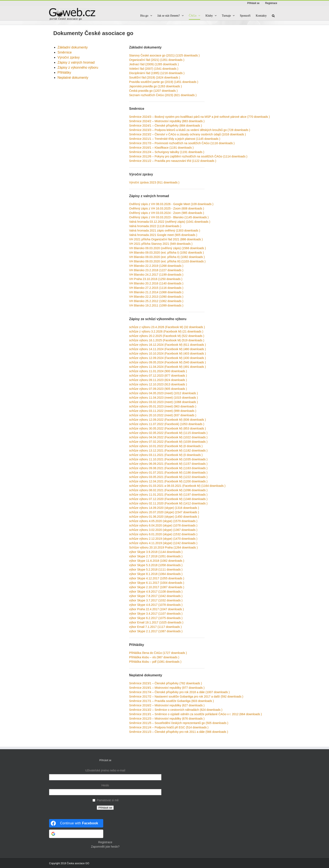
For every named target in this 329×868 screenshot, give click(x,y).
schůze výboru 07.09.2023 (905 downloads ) (158, 389)
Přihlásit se (105, 808)
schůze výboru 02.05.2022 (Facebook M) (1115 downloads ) (168, 433)
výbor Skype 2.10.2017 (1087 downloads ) (157, 587)
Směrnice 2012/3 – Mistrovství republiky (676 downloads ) (167, 719)
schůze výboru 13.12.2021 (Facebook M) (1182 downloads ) (168, 450)
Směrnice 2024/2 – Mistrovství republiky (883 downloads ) (167, 121)
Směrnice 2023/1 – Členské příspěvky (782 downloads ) (165, 683)
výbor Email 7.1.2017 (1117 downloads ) (155, 627)
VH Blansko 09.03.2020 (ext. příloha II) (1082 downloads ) (167, 257)
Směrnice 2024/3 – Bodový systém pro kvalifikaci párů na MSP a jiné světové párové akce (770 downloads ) (199, 117)
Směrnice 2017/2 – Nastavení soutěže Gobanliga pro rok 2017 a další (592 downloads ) (186, 696)
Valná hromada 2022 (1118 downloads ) (155, 226)
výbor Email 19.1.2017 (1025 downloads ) (156, 622)
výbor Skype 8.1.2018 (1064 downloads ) (156, 574)
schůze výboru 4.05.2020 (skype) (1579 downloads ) (163, 521)
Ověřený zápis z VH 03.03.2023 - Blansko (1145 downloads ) (169, 217)
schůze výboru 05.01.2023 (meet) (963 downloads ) (163, 406)
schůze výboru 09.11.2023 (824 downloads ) (158, 380)
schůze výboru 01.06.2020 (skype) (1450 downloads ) (164, 517)
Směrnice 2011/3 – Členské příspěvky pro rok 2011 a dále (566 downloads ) (179, 732)
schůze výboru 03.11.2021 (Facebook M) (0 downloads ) (166, 455)
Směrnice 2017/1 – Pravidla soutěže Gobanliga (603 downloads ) (171, 701)
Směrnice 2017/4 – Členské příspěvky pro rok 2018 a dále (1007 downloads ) (179, 692)
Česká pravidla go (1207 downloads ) (153, 91)
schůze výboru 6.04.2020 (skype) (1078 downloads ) (163, 525)
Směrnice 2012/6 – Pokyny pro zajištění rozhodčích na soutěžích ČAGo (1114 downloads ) (188, 156)
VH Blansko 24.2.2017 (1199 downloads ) (156, 275)
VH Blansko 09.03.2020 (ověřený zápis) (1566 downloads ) (167, 248)
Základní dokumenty (73, 47)
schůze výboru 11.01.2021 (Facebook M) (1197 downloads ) (168, 495)
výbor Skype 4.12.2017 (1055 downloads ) (157, 578)
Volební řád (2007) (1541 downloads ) (154, 69)
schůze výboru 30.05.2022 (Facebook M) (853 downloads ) (167, 428)
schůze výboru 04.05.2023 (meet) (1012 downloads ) (163, 393)
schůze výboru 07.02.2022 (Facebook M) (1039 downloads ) (168, 442)
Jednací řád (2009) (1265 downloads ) (154, 64)
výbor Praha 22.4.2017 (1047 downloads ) (156, 609)
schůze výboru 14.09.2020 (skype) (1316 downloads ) (164, 508)
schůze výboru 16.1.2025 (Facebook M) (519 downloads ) (167, 340)
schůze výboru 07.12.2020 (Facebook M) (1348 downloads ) (168, 499)
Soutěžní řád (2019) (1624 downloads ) (155, 77)
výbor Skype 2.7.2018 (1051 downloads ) (156, 556)
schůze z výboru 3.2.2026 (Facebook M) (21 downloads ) (166, 331)
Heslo (105, 785)
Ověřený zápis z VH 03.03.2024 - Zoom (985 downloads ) (166, 213)
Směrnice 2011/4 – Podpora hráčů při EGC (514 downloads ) (169, 727)
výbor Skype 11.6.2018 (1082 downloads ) (157, 561)
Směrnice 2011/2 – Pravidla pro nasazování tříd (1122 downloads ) (173, 161)
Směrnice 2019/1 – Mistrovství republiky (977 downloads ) (167, 688)
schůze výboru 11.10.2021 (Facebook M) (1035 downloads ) (168, 459)
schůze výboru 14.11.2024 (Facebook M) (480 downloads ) (167, 349)
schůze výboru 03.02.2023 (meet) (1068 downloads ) (163, 402)
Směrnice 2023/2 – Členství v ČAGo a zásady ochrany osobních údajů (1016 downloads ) (187, 134)
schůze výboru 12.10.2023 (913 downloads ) (158, 384)
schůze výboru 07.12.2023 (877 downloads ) (158, 376)
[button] (273, 16)
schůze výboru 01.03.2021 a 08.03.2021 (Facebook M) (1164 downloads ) (177, 486)
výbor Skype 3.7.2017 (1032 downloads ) (156, 600)
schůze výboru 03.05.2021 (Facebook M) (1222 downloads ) (168, 477)
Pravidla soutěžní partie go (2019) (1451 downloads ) (164, 82)
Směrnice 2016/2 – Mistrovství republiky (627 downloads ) (167, 705)
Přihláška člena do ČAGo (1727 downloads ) (158, 653)
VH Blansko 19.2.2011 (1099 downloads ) (156, 305)
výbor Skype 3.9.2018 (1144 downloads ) (156, 552)
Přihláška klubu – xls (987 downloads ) (154, 657)
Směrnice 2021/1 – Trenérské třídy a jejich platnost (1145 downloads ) (175, 139)
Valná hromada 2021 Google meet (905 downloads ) (163, 235)
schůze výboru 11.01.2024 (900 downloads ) (158, 371)
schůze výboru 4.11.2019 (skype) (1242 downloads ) (163, 543)
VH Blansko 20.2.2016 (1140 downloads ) (156, 283)
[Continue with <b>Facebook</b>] (76, 823)
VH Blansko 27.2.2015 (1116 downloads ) (156, 288)
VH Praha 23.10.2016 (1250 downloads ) (156, 279)
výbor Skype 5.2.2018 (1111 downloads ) (156, 570)
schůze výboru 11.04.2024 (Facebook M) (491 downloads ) (167, 367)
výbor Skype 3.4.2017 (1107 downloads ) (156, 614)
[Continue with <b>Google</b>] (76, 834)
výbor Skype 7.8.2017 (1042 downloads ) (156, 596)
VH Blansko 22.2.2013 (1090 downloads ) (156, 297)
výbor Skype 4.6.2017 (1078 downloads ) (156, 605)
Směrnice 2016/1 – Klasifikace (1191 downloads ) (161, 148)
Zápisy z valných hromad (76, 62)
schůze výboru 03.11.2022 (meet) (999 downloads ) (163, 411)
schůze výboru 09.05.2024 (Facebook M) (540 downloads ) (167, 362)
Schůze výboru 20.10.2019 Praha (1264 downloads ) (163, 547)
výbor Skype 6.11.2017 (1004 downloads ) (157, 583)
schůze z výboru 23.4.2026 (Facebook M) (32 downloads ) (167, 327)
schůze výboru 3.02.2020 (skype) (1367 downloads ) (163, 530)
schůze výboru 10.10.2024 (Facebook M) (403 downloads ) (167, 353)
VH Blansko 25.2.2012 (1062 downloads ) (156, 301)
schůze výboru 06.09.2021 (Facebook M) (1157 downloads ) (168, 464)
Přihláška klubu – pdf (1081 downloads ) (155, 662)
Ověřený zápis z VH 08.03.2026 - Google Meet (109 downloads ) (171, 204)
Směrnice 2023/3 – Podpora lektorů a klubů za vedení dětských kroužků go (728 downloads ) (190, 130)
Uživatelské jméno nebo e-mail (105, 770)
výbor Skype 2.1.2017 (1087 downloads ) (156, 631)
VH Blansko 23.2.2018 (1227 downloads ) (156, 270)
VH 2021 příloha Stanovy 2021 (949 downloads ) (161, 244)
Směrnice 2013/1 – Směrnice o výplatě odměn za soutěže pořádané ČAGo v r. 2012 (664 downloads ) (195, 714)
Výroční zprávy (69, 57)
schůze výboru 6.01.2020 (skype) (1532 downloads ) (163, 534)
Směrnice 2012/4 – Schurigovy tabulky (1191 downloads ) (167, 152)
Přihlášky (64, 73)
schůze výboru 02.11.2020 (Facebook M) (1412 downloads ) (168, 503)
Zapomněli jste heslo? (105, 847)
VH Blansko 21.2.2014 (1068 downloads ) (156, 292)
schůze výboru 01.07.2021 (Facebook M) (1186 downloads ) (168, 473)
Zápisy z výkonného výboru (78, 67)
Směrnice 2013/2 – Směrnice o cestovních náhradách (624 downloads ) (176, 710)
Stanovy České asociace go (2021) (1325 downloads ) (164, 55)
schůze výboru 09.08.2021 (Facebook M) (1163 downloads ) (168, 468)
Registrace (105, 842)
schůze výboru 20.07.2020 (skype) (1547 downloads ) (164, 512)
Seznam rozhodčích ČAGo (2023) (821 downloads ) (163, 95)
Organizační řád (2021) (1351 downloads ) (157, 60)
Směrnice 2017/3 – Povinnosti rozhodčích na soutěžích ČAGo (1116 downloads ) (182, 143)
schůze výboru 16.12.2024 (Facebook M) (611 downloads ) (167, 345)
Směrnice (65, 52)
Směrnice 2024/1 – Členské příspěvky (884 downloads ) (165, 126)
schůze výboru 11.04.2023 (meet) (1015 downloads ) (163, 398)
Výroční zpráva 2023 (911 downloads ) (154, 182)
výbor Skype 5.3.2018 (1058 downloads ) (156, 565)
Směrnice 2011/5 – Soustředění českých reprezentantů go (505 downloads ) (179, 723)
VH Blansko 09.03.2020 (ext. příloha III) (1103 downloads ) (167, 261)
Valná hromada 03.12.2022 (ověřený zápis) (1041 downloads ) (170, 222)
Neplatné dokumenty (73, 78)
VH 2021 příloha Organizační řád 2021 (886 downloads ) (166, 239)
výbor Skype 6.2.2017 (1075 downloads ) (156, 618)
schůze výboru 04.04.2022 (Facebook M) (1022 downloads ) (168, 437)
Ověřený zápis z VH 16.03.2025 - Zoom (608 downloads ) (166, 208)
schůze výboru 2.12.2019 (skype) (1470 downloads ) (163, 539)
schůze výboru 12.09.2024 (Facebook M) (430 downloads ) (167, 358)
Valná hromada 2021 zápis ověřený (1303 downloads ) (164, 230)
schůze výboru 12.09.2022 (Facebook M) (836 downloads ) (167, 420)
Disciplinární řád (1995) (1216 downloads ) (157, 73)
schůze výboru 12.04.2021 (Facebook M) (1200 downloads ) (168, 481)
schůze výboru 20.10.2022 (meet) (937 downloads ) (163, 415)
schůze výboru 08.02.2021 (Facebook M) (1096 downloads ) (168, 490)
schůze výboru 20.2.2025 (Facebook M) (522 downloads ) (167, 336)
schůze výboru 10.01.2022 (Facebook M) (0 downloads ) (166, 446)
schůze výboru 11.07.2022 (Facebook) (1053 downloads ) (167, 424)
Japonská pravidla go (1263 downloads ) (155, 86)
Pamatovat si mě (108, 800)
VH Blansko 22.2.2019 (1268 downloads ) (156, 266)
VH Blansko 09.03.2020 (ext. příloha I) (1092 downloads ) (166, 253)
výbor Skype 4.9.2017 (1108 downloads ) (156, 592)
